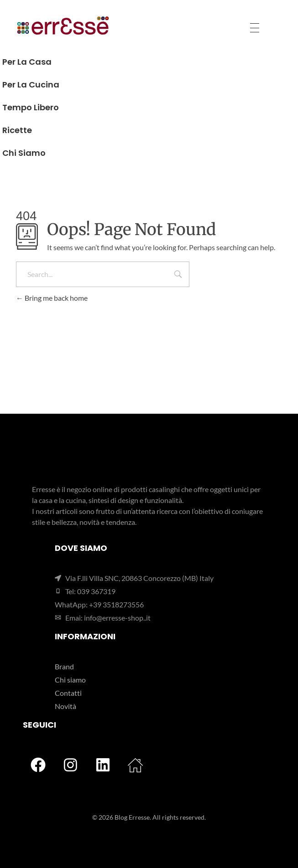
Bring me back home (52, 298)
